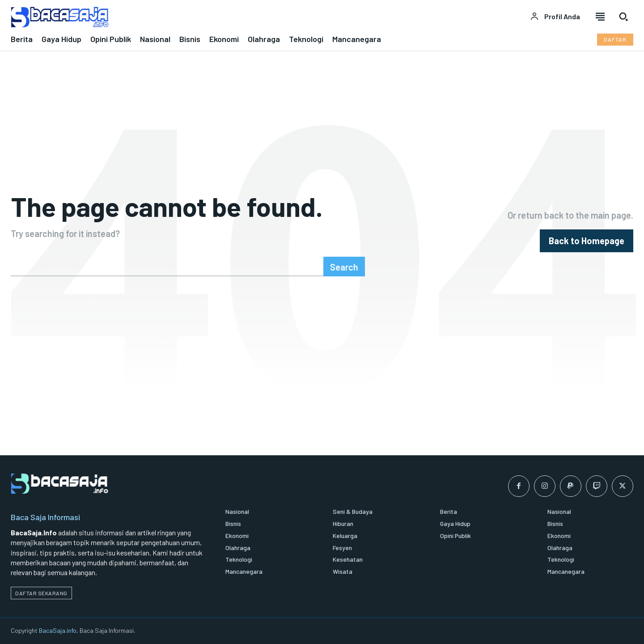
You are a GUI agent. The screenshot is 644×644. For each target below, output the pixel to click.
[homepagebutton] (587, 241)
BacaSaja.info (58, 630)
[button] (623, 17)
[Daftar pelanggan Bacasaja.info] (615, 40)
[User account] (555, 17)
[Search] (344, 267)
